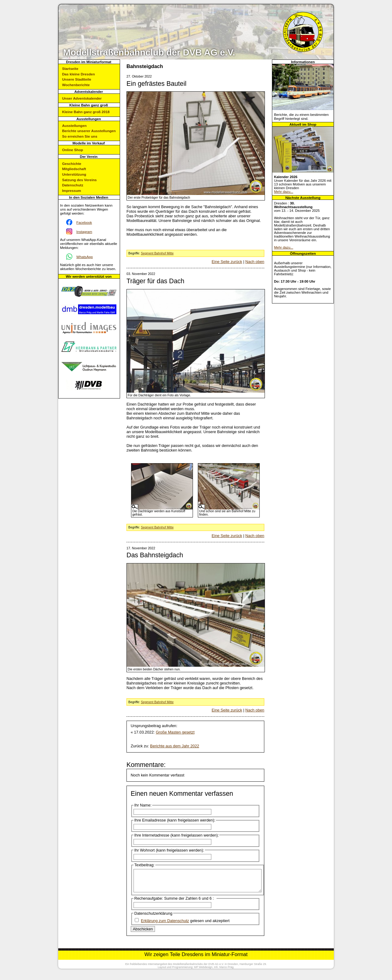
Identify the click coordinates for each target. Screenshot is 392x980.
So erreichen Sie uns (80, 136)
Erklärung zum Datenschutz (165, 925)
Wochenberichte (76, 85)
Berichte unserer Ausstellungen (89, 131)
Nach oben (255, 262)
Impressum (72, 191)
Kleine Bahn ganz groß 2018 (86, 112)
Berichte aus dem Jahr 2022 (175, 746)
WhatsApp (85, 257)
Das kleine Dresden (79, 74)
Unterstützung (74, 174)
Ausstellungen (74, 126)
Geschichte (72, 164)
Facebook (84, 222)
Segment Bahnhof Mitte (157, 253)
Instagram (84, 232)
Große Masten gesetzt (175, 732)
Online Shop (73, 150)
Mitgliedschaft (74, 169)
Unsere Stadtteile (77, 79)
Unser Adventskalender (82, 98)
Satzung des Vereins (79, 180)
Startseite (70, 69)
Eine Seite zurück (227, 262)
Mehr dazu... (284, 192)
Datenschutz (73, 185)
